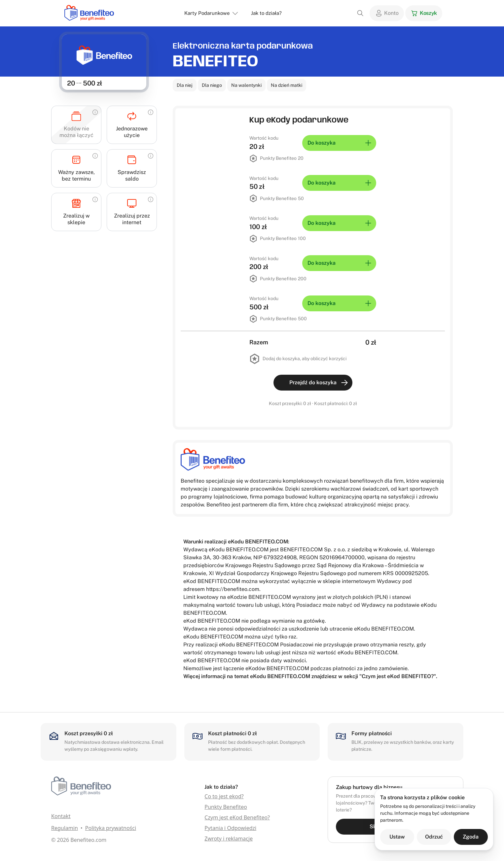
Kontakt (61, 816)
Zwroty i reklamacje (229, 839)
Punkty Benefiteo (226, 807)
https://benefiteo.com (233, 589)
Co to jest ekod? (224, 796)
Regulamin (65, 828)
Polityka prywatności (111, 828)
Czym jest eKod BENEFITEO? (398, 676)
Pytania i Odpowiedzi (230, 828)
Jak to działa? (266, 13)
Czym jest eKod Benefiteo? (237, 817)
